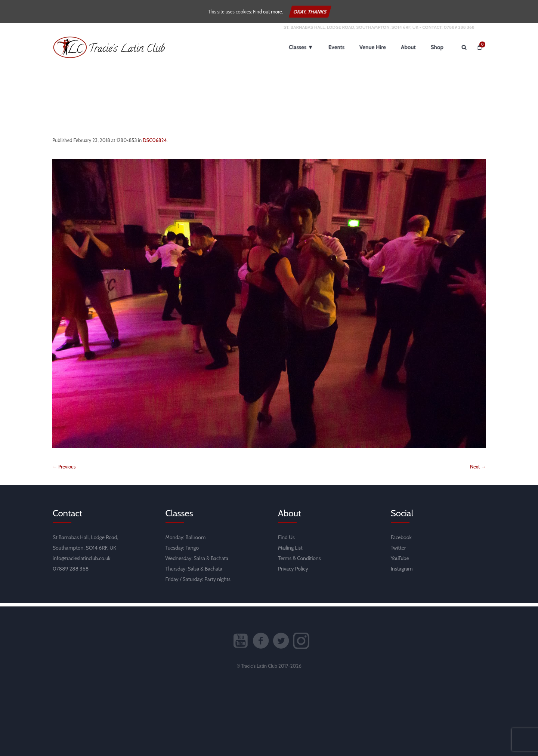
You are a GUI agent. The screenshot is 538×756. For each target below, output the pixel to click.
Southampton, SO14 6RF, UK (84, 551)
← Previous (64, 470)
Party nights (217, 583)
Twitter (398, 551)
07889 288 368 (459, 30)
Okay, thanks (310, 12)
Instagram (402, 572)
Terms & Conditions (299, 562)
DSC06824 (155, 144)
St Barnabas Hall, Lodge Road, (86, 541)
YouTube (400, 562)
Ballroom (196, 541)
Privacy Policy (293, 572)
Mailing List (290, 551)
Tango (192, 551)
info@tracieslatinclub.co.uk (82, 562)
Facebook (401, 541)
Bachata (219, 562)
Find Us (286, 541)
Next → (478, 470)
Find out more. (268, 12)
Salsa (199, 562)
